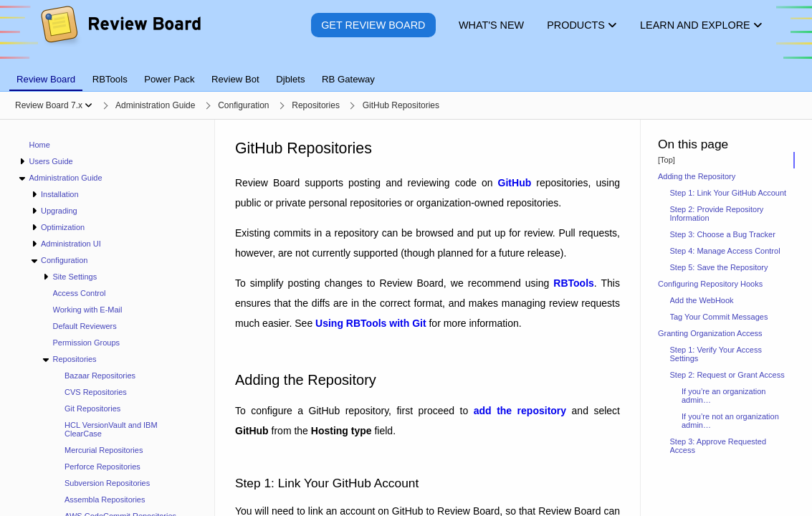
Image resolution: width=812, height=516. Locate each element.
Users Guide (51, 161)
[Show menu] (89, 105)
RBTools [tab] (110, 79)
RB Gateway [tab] (348, 79)
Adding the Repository (697, 176)
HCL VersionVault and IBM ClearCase (111, 429)
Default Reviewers (85, 326)
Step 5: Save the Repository (719, 267)
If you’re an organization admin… (723, 396)
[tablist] (406, 71)
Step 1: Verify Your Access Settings (716, 354)
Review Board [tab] (46, 79)
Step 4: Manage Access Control (725, 251)
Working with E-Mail (88, 310)
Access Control (80, 293)
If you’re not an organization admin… (730, 421)
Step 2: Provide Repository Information (717, 214)
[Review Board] (120, 35)
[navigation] (108, 318)
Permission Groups (87, 343)
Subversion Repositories (107, 483)
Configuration (64, 260)
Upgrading (59, 211)
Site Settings (75, 277)
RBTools (574, 283)
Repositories (74, 359)
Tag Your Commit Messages (719, 317)
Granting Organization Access (710, 333)
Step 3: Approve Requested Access (718, 446)
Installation (60, 194)
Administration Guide (65, 178)
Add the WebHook (702, 300)
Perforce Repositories (102, 467)
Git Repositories (92, 408)
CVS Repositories (96, 392)
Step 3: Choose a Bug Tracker (723, 234)
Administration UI (71, 244)
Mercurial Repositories (104, 450)
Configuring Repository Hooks (710, 284)
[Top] (667, 160)
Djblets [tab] (290, 79)
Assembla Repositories (105, 500)
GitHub (515, 183)
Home (40, 145)
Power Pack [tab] (169, 79)
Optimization (63, 227)
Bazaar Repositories (100, 376)
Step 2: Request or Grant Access (727, 375)
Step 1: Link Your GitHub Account (729, 193)
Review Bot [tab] (235, 79)
